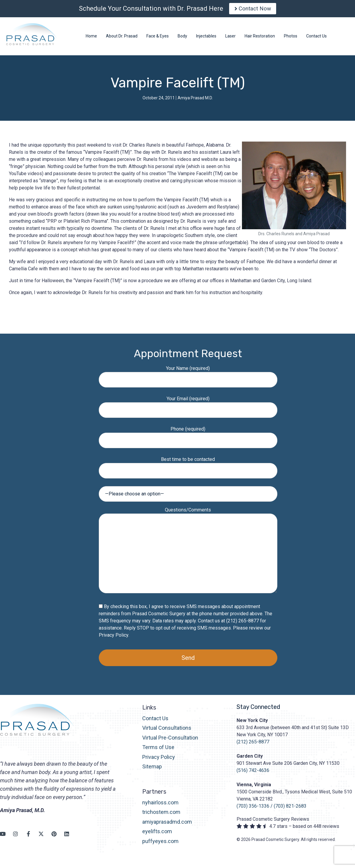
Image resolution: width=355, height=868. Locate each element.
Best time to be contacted (188, 467)
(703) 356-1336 (253, 808)
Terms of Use (158, 750)
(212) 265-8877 (253, 744)
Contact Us (155, 721)
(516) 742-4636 (253, 773)
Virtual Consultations (167, 730)
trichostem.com (161, 815)
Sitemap (152, 769)
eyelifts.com (157, 834)
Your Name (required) (188, 376)
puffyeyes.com (160, 843)
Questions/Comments (188, 553)
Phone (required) (188, 437)
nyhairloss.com (160, 805)
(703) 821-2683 (290, 808)
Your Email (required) (188, 407)
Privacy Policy (114, 637)
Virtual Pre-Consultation (170, 740)
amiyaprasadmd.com (167, 824)
